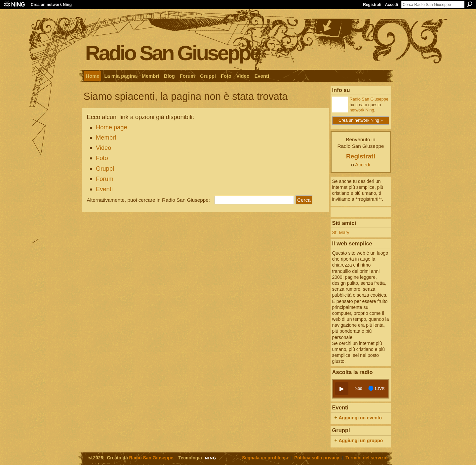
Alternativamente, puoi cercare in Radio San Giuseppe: (149, 200)
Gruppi (105, 169)
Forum (105, 179)
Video (104, 148)
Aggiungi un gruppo (361, 441)
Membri (106, 137)
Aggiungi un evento (360, 418)
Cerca (470, 4)
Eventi (104, 189)
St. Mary (341, 232)
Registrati (372, 5)
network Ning (362, 110)
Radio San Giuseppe (173, 53)
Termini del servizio (366, 458)
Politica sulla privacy (317, 458)
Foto (102, 158)
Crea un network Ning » (361, 120)
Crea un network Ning (51, 5)
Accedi (392, 5)
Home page (112, 127)
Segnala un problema (265, 458)
